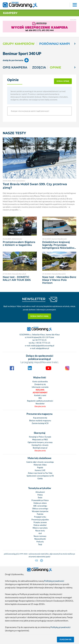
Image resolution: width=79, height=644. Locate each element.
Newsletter (40, 404)
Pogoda (40, 467)
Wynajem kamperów (40, 511)
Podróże (40, 514)
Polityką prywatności (60, 627)
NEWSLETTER (34, 299)
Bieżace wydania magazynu (40, 421)
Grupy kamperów (19, 44)
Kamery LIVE (40, 470)
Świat (40, 498)
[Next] (75, 44)
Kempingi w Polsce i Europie (40, 437)
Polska (40, 495)
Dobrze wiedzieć (40, 525)
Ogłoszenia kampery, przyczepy (40, 442)
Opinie (56, 67)
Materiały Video (40, 465)
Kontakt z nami (40, 395)
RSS (40, 398)
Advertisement (40, 393)
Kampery (10, 13)
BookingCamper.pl (40, 448)
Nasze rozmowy (40, 536)
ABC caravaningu (40, 506)
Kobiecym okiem (40, 503)
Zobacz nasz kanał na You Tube (40, 473)
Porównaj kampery (57, 44)
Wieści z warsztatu (40, 528)
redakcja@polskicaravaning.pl (42, 346)
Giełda (40, 479)
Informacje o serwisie (40, 387)
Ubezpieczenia (40, 406)
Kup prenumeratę (40, 418)
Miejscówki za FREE (40, 440)
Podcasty (40, 542)
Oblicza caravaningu (40, 509)
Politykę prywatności (54, 581)
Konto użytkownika (40, 382)
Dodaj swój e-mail (39, 316)
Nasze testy (40, 531)
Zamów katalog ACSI (40, 423)
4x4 (40, 533)
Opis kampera (15, 67)
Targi (40, 544)
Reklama (40, 390)
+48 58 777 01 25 (43, 343)
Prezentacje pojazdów (40, 520)
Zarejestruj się (40, 384)
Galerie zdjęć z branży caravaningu (40, 462)
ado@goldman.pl (42, 348)
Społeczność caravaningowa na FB (40, 476)
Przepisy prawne (40, 522)
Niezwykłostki (40, 539)
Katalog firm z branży (40, 445)
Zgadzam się (66, 639)
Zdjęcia (39, 67)
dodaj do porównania (16, 60)
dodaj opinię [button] (63, 81)
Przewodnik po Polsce (40, 500)
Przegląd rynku (40, 517)
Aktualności (40, 492)
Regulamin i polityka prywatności (40, 401)
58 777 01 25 (41, 340)
